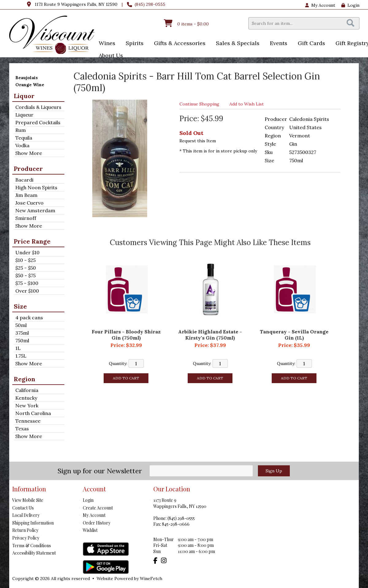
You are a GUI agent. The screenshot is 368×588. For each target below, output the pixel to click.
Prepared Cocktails (38, 122)
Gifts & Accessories (178, 44)
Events (277, 44)
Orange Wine (30, 85)
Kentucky (26, 398)
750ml (22, 340)
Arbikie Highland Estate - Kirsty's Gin (210, 335)
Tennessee (28, 421)
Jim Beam (26, 195)
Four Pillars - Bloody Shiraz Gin (126, 335)
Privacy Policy (26, 538)
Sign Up (274, 471)
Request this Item (198, 141)
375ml (22, 333)
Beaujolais (27, 78)
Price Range (32, 241)
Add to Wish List (247, 104)
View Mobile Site (28, 500)
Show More (29, 153)
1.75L (21, 356)
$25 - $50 (26, 268)
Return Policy (25, 530)
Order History (97, 523)
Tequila (24, 138)
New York (27, 405)
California (27, 390)
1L (18, 348)
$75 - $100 (27, 283)
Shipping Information (33, 523)
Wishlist (90, 530)
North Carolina (33, 413)
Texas (22, 429)
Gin (293, 144)
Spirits (133, 44)
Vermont (300, 136)
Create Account (98, 508)
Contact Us (23, 508)
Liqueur (24, 115)
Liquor (24, 96)
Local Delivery (26, 515)
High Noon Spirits (36, 187)
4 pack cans (29, 317)
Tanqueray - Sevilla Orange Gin (294, 335)
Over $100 (27, 291)
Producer (28, 169)
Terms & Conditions (32, 546)
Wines (105, 44)
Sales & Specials (236, 44)
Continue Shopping (199, 104)
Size (20, 306)
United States (305, 127)
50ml (21, 325)
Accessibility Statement (34, 553)
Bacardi (24, 180)
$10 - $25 (25, 260)
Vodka (22, 145)
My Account (94, 515)
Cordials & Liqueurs (38, 107)
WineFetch (151, 578)
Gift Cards (311, 43)
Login (350, 5)
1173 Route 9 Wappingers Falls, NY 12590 (76, 4)
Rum (21, 130)
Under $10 (27, 252)
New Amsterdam (35, 210)
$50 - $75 (25, 275)
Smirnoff (26, 218)
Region (25, 379)
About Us (109, 56)
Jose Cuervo (29, 203)
